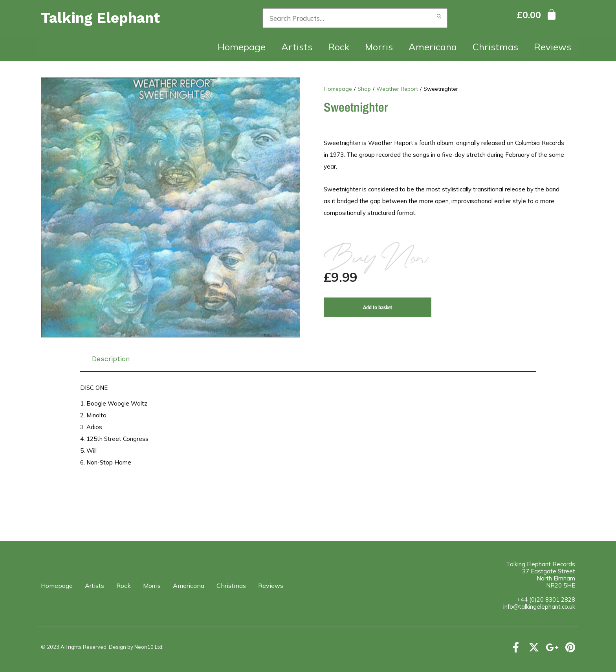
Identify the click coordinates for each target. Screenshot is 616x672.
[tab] (308, 359)
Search (439, 18)
